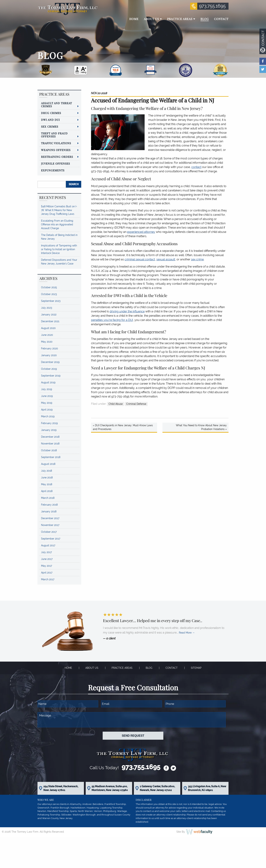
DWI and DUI (50, 120)
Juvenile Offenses (56, 164)
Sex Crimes (50, 127)
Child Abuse (116, 404)
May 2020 (47, 342)
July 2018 (47, 471)
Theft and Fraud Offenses (54, 135)
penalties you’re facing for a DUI (112, 320)
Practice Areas (122, 668)
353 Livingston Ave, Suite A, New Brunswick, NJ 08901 (207, 788)
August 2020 (48, 328)
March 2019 (48, 416)
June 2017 (47, 559)
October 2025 (49, 287)
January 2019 (49, 430)
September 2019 (51, 376)
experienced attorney (141, 232)
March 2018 (48, 498)
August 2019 (48, 382)
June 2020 (47, 335)
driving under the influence (127, 311)
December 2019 (50, 362)
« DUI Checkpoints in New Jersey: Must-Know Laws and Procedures (123, 427)
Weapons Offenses (56, 150)
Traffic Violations (56, 143)
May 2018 (47, 484)
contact (196, 167)
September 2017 (51, 539)
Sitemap (196, 668)
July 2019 (47, 389)
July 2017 (46, 552)
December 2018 (50, 437)
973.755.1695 (212, 6)
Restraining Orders (57, 157)
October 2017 (49, 532)
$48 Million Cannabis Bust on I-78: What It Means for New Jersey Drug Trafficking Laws (59, 210)
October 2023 (49, 294)
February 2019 (49, 423)
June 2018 (47, 478)
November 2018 (50, 444)
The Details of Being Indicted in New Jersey (59, 237)
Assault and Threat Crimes (57, 105)
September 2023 (51, 301)
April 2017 (47, 573)
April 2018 (47, 491)
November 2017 (50, 525)
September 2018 (51, 457)
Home (68, 668)
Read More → (187, 633)
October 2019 (49, 369)
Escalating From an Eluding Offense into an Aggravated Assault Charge (57, 224)
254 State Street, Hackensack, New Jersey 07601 (61, 788)
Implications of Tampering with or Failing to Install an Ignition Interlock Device (59, 249)
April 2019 (47, 410)
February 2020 (50, 348)
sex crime (197, 259)
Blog (149, 668)
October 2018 (49, 450)
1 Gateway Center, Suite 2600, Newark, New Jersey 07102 (157, 788)
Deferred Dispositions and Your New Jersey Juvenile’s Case (59, 262)
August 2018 (48, 464)
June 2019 (47, 396)
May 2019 (47, 403)
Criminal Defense (136, 404)
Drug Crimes (51, 113)
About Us (92, 668)
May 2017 (47, 566)
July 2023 (47, 308)
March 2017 (48, 579)
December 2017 (50, 518)
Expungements (53, 170)
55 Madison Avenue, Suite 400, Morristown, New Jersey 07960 (110, 788)
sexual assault (166, 259)
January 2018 (49, 511)
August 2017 (48, 545)
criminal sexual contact (140, 259)
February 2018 (49, 505)
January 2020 (49, 355)
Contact (172, 668)
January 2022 (49, 315)
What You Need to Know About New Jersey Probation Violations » (201, 427)
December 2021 (50, 321)
